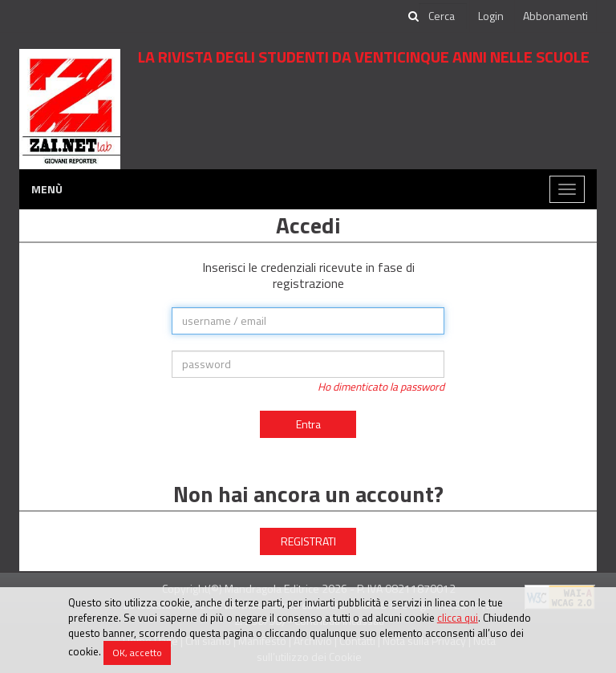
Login (491, 16)
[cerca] (443, 16)
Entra (308, 424)
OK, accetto (137, 653)
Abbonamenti (555, 16)
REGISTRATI (308, 541)
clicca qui (458, 618)
